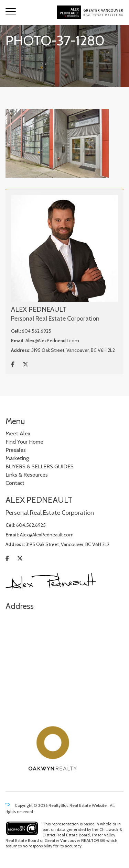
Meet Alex (18, 433)
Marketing (17, 458)
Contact (15, 483)
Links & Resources (27, 475)
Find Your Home (24, 442)
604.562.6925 (36, 331)
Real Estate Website (89, 805)
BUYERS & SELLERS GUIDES (40, 466)
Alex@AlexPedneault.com (52, 341)
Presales (16, 450)
